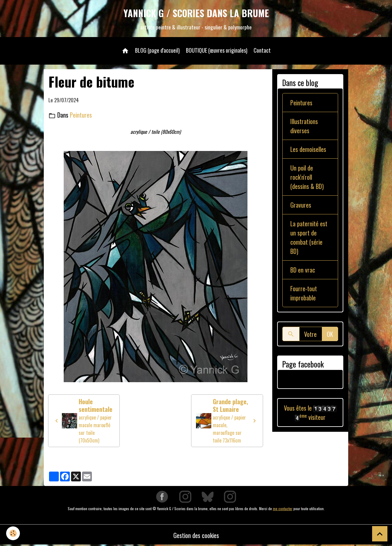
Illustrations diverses (304, 126)
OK (330, 334)
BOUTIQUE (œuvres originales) (217, 50)
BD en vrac (303, 270)
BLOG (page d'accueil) (157, 50)
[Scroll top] (380, 534)
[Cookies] (13, 533)
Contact (262, 50)
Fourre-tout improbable (304, 293)
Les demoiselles (308, 149)
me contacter (283, 508)
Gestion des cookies (196, 535)
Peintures (81, 115)
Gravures (301, 205)
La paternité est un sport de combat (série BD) (309, 237)
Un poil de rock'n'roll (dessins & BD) (307, 177)
